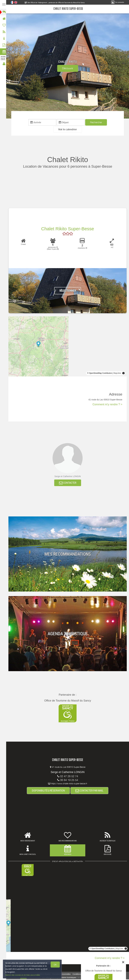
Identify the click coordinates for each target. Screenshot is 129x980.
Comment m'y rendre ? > (107, 405)
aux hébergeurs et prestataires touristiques (60, 978)
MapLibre (117, 373)
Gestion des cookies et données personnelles (23, 975)
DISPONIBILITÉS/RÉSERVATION (49, 791)
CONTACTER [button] (69, 483)
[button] (68, 130)
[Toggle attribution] (123, 373)
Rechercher (97, 122)
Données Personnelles (62, 975)
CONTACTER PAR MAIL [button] (90, 791)
